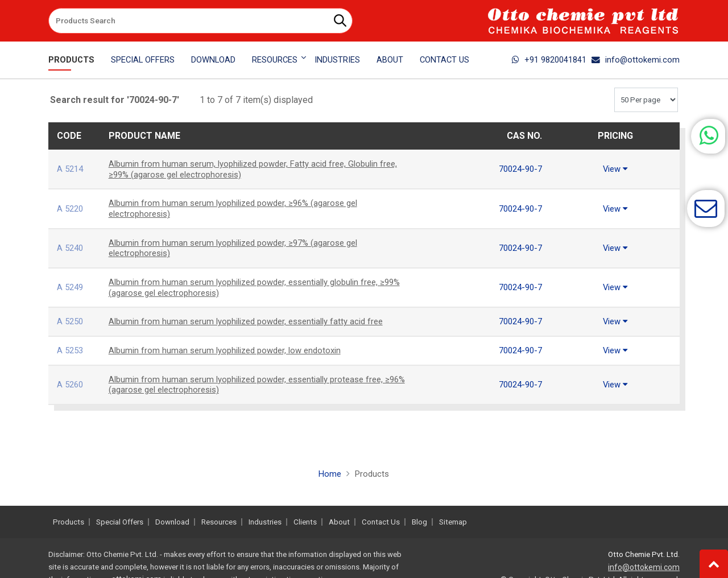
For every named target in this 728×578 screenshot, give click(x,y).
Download (213, 60)
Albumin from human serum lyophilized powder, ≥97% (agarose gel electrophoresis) (241, 248)
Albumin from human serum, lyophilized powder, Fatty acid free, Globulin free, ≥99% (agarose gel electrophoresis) (251, 169)
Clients (305, 522)
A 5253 (71, 350)
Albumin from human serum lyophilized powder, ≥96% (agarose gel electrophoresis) (241, 208)
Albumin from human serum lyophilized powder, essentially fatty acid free (255, 321)
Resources (219, 522)
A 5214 (71, 169)
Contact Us (444, 60)
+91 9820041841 (549, 60)
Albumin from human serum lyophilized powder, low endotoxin (231, 350)
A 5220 (71, 209)
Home (329, 474)
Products (71, 60)
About (390, 60)
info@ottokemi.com (636, 60)
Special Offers (143, 60)
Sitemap (453, 522)
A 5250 (71, 321)
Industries (337, 60)
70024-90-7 (518, 169)
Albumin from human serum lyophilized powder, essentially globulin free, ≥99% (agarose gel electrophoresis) (253, 287)
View (615, 169)
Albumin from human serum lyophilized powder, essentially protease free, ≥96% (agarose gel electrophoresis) (255, 385)
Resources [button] (275, 60)
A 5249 (71, 287)
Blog (419, 522)
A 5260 (71, 384)
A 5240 (71, 248)
